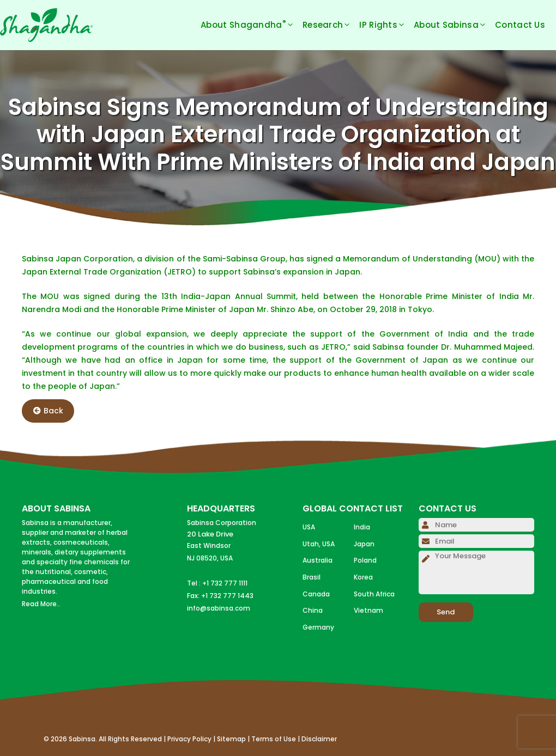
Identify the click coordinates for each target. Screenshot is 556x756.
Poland (365, 560)
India (362, 527)
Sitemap (231, 739)
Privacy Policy (189, 739)
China (313, 610)
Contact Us (520, 25)
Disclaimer (319, 739)
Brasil (312, 577)
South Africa (374, 594)
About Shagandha (252, 25)
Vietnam (368, 610)
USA (309, 527)
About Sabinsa (454, 25)
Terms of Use (274, 739)
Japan (364, 544)
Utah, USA (319, 544)
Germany (318, 627)
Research (331, 25)
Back (48, 411)
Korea (363, 577)
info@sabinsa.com (219, 608)
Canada (316, 594)
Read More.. (41, 604)
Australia (318, 560)
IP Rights (386, 25)
